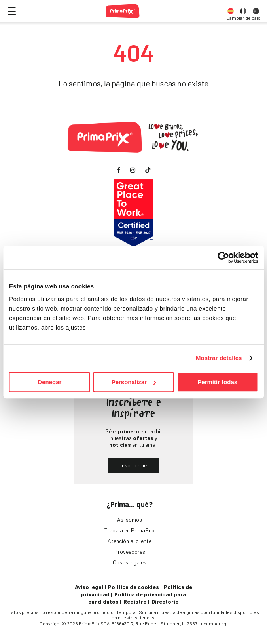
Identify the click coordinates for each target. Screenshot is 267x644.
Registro (135, 601)
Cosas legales (130, 562)
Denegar (49, 382)
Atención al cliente (130, 541)
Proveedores (130, 552)
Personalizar (134, 382)
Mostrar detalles (219, 358)
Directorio (165, 601)
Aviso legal (89, 587)
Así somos (130, 519)
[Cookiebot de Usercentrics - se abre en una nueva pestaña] (223, 257)
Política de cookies (133, 587)
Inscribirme (134, 465)
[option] (231, 11)
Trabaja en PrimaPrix (130, 530)
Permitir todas (217, 382)
